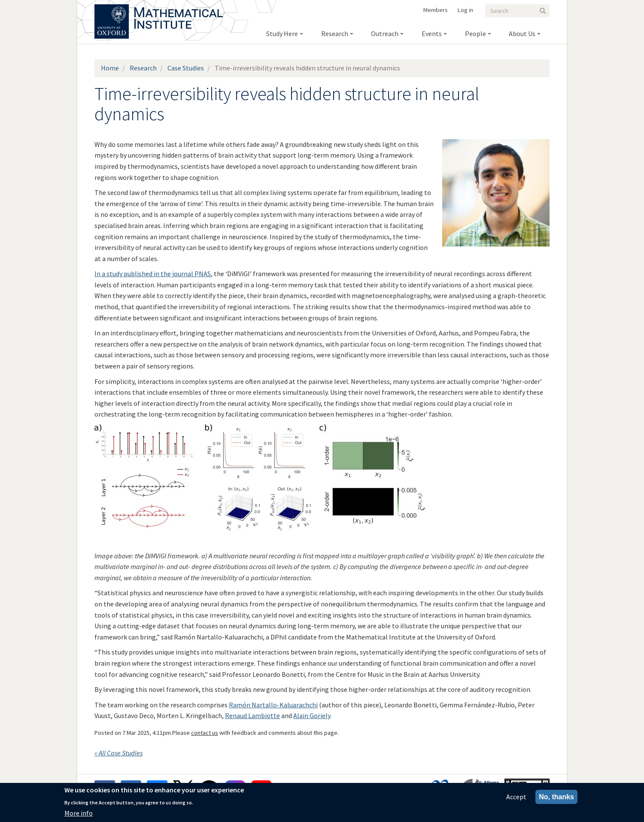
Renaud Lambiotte (252, 715)
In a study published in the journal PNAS (153, 274)
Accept (516, 797)
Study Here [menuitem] (282, 33)
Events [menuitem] (432, 33)
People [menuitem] (475, 33)
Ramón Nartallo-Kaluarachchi (273, 705)
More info (79, 813)
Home (110, 68)
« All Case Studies (118, 753)
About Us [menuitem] (522, 33)
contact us (205, 733)
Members (436, 10)
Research (143, 68)
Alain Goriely (312, 715)
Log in (465, 10)
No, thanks (556, 797)
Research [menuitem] (335, 33)
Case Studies (186, 68)
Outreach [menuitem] (385, 33)
